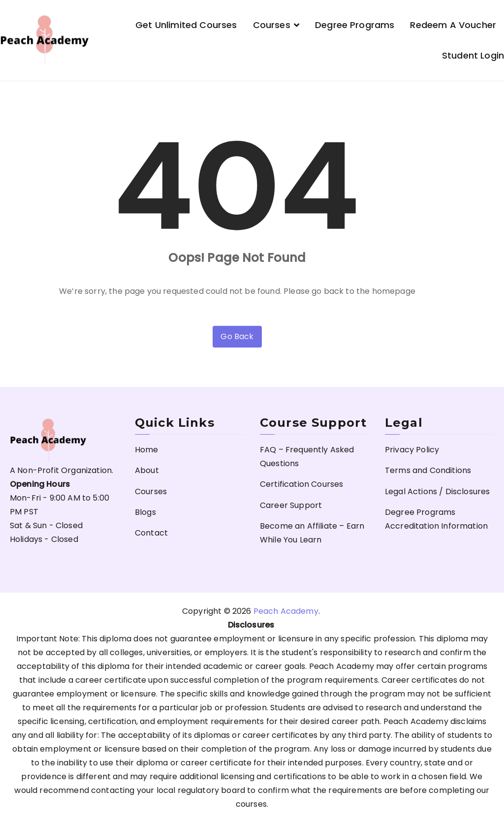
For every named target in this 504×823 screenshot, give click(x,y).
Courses (272, 25)
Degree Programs (355, 25)
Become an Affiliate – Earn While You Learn (312, 533)
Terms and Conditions (428, 470)
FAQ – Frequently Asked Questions (307, 457)
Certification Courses (301, 484)
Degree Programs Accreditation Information (436, 519)
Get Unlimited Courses (186, 25)
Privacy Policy (412, 450)
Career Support (291, 505)
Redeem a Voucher (453, 25)
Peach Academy (286, 611)
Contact (151, 533)
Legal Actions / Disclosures (437, 491)
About (147, 470)
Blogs (145, 512)
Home (147, 450)
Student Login (473, 55)
